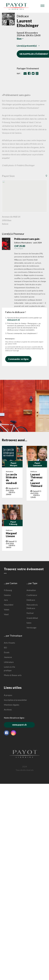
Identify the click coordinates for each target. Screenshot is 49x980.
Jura (6, 600)
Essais (7, 652)
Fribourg (8, 590)
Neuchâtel (9, 605)
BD (5, 647)
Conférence (32, 595)
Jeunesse (8, 657)
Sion (20, 39)
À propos (8, 695)
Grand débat (32, 618)
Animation (31, 590)
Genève (7, 595)
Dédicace (31, 600)
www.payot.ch (13, 320)
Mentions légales (12, 705)
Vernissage (31, 627)
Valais (7, 609)
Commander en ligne (20, 359)
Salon (29, 623)
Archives (8, 710)
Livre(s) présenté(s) (28, 46)
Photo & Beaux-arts (13, 675)
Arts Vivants (9, 643)
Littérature (9, 662)
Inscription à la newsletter (15, 700)
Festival (30, 613)
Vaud (6, 614)
